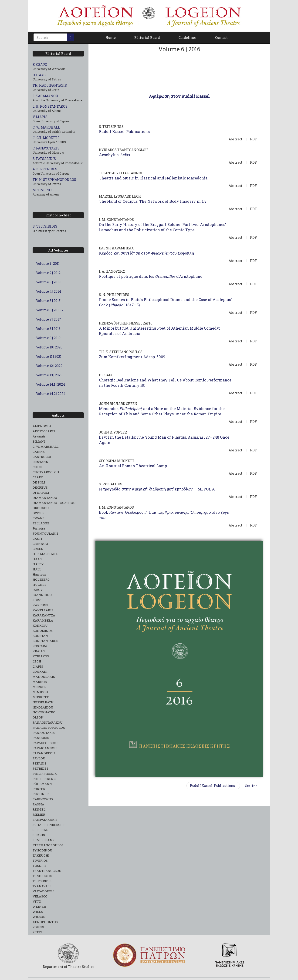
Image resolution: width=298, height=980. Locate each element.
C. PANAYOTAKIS (46, 148)
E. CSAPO (40, 65)
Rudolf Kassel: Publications (124, 131)
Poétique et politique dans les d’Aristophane (151, 276)
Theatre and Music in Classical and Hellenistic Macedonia (153, 178)
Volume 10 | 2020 (49, 347)
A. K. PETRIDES (45, 169)
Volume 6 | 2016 (50, 310)
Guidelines (188, 38)
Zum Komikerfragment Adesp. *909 (132, 357)
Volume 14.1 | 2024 (51, 384)
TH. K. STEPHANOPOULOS (54, 180)
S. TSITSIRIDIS (45, 226)
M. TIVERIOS (43, 190)
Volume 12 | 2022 (49, 366)
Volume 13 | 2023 (49, 375)
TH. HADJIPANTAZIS (50, 85)
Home (111, 38)
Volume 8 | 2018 (48, 329)
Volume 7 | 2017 (49, 319)
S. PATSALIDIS (44, 159)
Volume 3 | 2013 (48, 282)
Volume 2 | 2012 (48, 273)
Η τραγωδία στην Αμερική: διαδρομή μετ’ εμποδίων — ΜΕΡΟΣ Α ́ (157, 489)
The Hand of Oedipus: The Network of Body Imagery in (153, 201)
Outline (252, 786)
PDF (253, 139)
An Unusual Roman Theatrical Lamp (133, 466)
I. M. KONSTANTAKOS (50, 106)
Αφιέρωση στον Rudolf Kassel (179, 96)
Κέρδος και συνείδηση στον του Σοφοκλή (146, 253)
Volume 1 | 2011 (48, 263)
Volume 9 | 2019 (48, 338)
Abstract (235, 139)
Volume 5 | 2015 (48, 301)
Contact (221, 38)
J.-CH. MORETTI (46, 138)
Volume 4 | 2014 (49, 291)
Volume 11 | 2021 (49, 356)
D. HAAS (39, 75)
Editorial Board (147, 38)
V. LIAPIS (40, 117)
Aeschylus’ (114, 155)
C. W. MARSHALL (46, 127)
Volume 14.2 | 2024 (51, 394)
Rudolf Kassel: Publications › (213, 786)
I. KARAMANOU (46, 96)
